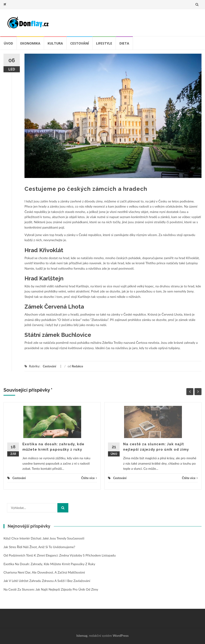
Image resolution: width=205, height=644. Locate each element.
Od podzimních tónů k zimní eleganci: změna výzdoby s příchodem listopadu (60, 555)
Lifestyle (104, 43)
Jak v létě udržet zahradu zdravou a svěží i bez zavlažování (47, 581)
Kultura (55, 43)
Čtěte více (89, 478)
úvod (8, 43)
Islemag (82, 635)
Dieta (124, 43)
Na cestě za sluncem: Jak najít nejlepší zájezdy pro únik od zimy (51, 589)
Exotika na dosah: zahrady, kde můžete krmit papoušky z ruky (49, 564)
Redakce (78, 366)
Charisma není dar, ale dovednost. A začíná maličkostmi (44, 572)
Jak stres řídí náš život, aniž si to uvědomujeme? (39, 547)
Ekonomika (30, 43)
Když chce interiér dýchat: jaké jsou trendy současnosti (44, 538)
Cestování (80, 43)
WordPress (121, 635)
